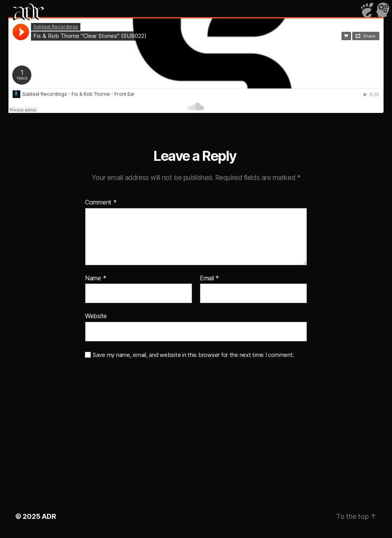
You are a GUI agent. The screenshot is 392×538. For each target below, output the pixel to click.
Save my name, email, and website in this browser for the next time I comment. (193, 355)
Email (209, 278)
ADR (49, 516)
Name (96, 278)
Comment (101, 203)
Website (96, 316)
